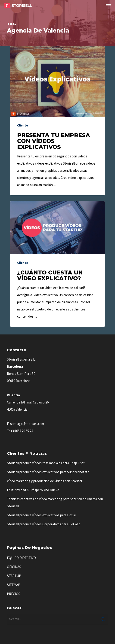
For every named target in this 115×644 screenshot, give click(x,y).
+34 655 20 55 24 (22, 431)
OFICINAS (14, 567)
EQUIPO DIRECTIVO (21, 558)
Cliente (23, 125)
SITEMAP (14, 585)
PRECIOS (14, 594)
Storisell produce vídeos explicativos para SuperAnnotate (48, 472)
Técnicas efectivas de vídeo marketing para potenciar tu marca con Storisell (55, 503)
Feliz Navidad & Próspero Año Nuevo (33, 490)
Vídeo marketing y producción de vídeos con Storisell (45, 481)
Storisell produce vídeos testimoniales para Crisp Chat (46, 463)
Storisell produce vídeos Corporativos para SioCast (43, 524)
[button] (108, 6)
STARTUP (14, 576)
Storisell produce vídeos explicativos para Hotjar (42, 515)
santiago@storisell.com (27, 424)
